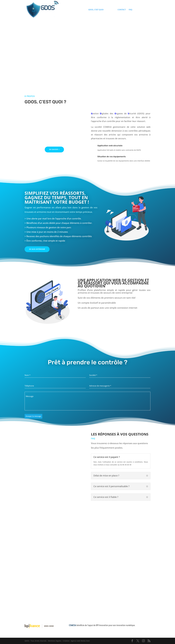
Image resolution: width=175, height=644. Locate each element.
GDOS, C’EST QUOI (96, 10)
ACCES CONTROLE (143, 10)
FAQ (130, 10)
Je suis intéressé (37, 249)
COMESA (73, 625)
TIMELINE (111, 10)
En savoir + (54, 149)
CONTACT (122, 10)
